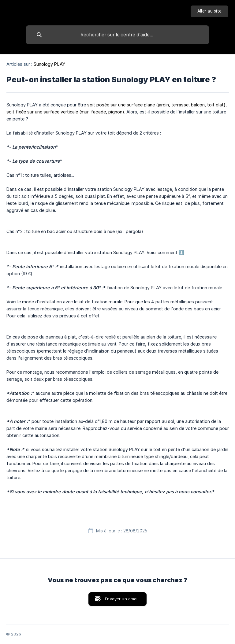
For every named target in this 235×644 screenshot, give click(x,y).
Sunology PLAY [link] (49, 64)
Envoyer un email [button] (122, 599)
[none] (209, 11)
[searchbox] (117, 35)
